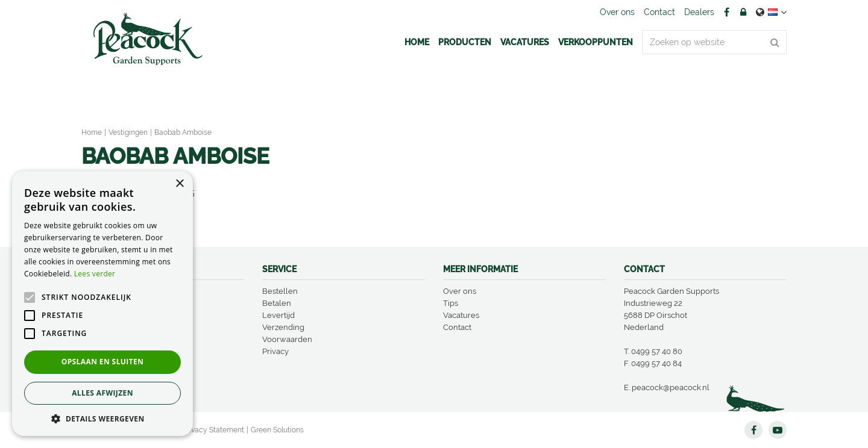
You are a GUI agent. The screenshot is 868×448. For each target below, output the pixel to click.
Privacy (275, 351)
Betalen (277, 303)
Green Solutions (277, 430)
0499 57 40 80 (657, 351)
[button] (102, 418)
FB (726, 12)
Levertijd (278, 315)
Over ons (460, 291)
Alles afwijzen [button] (102, 393)
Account (743, 12)
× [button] (179, 184)
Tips (451, 303)
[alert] (102, 303)
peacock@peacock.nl (671, 387)
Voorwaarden (287, 339)
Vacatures (461, 315)
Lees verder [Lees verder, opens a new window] (95, 274)
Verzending (283, 327)
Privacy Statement (213, 430)
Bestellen (280, 291)
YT (778, 430)
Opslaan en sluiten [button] (103, 362)
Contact (457, 327)
